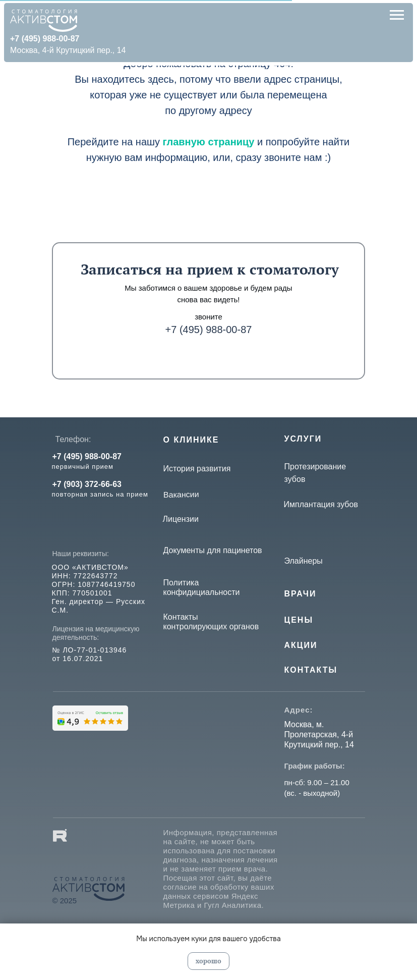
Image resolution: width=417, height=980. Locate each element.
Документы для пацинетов (213, 550)
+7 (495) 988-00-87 (209, 330)
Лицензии (181, 519)
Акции (301, 645)
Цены (299, 620)
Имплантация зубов (321, 504)
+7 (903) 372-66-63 (87, 484)
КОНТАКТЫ (311, 670)
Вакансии (181, 494)
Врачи (301, 594)
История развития (197, 469)
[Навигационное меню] (397, 15)
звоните (209, 317)
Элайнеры (304, 561)
